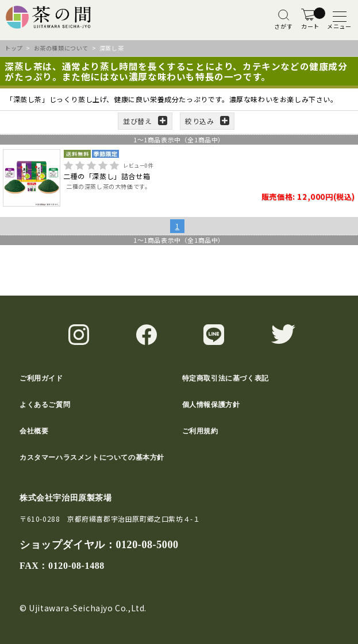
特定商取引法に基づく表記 (226, 378)
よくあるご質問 (45, 405)
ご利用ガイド (41, 378)
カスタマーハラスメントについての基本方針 (92, 457)
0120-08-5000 (147, 545)
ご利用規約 (200, 431)
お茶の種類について (61, 48)
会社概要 (34, 431)
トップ (14, 48)
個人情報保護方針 (211, 405)
